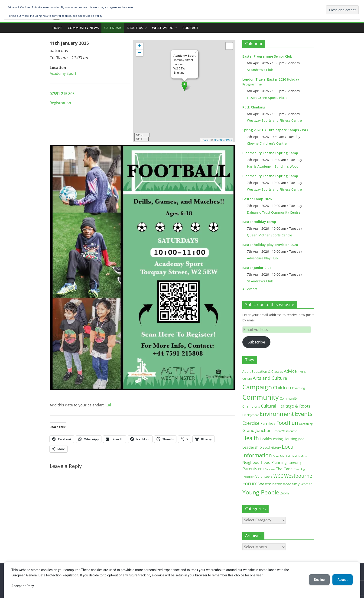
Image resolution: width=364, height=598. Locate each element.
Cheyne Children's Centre (267, 143)
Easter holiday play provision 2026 (270, 245)
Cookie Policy (94, 16)
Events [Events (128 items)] (304, 414)
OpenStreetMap (223, 140)
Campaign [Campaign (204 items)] (257, 387)
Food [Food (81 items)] (282, 423)
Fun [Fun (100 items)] (293, 423)
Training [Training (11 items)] (300, 469)
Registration (60, 103)
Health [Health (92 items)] (251, 438)
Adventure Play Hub (262, 258)
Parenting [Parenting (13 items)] (294, 463)
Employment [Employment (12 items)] (250, 415)
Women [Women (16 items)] (307, 484)
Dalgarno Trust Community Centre (274, 212)
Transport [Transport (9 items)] (248, 477)
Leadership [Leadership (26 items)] (252, 447)
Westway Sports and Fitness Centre (274, 120)
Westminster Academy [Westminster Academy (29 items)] (279, 484)
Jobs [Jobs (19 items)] (301, 439)
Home (57, 28)
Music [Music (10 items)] (304, 456)
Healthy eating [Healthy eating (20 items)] (271, 439)
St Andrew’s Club (260, 70)
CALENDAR (113, 28)
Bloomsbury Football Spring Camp (270, 153)
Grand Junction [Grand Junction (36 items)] (257, 430)
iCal (108, 405)
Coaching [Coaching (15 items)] (298, 388)
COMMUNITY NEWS (83, 28)
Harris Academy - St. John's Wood (273, 166)
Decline (318, 580)
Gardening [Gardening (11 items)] (306, 424)
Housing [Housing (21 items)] (290, 439)
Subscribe (256, 342)
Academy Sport (63, 73)
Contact (190, 28)
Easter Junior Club (257, 268)
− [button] (140, 53)
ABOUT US (135, 28)
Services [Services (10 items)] (270, 469)
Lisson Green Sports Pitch (267, 98)
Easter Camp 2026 (257, 199)
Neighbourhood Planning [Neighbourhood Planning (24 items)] (265, 462)
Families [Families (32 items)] (268, 423)
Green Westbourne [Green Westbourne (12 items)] (285, 431)
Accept (342, 580)
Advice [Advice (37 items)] (290, 371)
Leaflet (205, 140)
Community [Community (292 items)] (261, 397)
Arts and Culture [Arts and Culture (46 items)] (270, 378)
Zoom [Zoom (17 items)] (284, 493)
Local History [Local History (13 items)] (272, 448)
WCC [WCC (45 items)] (278, 476)
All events (250, 289)
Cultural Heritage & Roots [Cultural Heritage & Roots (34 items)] (286, 406)
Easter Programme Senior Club (267, 56)
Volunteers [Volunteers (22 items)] (264, 476)
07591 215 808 (62, 94)
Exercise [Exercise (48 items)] (251, 423)
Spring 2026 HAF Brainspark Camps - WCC (276, 130)
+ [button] (140, 46)
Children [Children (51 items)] (282, 387)
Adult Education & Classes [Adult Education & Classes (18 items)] (263, 371)
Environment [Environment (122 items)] (277, 414)
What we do (163, 28)
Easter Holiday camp (259, 222)
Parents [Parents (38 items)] (250, 469)
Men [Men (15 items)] (276, 456)
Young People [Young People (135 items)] (261, 492)
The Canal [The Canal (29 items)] (285, 469)
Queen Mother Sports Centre (270, 235)
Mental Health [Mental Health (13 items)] (290, 456)
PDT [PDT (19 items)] (261, 469)
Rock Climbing (254, 107)
